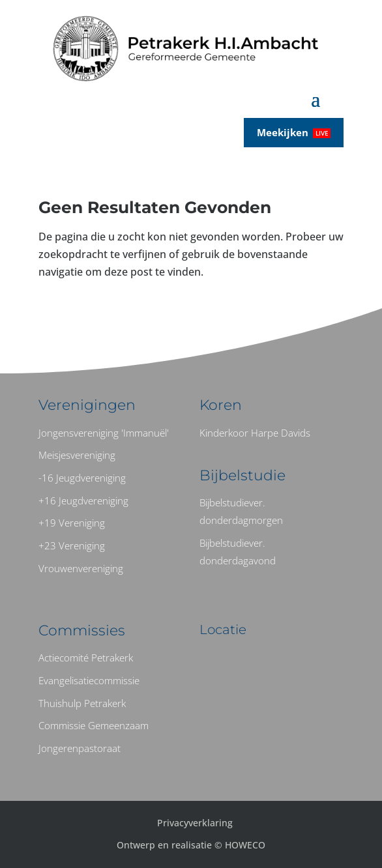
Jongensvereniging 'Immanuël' (104, 433)
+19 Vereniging (72, 523)
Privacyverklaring (195, 823)
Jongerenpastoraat (80, 748)
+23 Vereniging (72, 545)
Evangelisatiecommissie (89, 680)
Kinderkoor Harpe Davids (255, 433)
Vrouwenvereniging (81, 568)
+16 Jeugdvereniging (83, 500)
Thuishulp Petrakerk (82, 703)
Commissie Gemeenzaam (94, 725)
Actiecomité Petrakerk (86, 658)
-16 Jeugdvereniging (82, 478)
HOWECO (245, 845)
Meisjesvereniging (77, 455)
